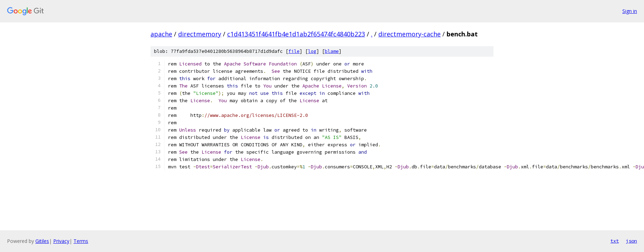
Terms (81, 241)
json (631, 241)
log (312, 51)
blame (332, 51)
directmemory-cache (409, 34)
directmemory (200, 34)
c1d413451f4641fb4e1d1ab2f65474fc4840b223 (296, 34)
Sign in (630, 11)
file (294, 51)
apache (161, 34)
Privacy (61, 241)
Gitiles (42, 241)
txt (615, 241)
